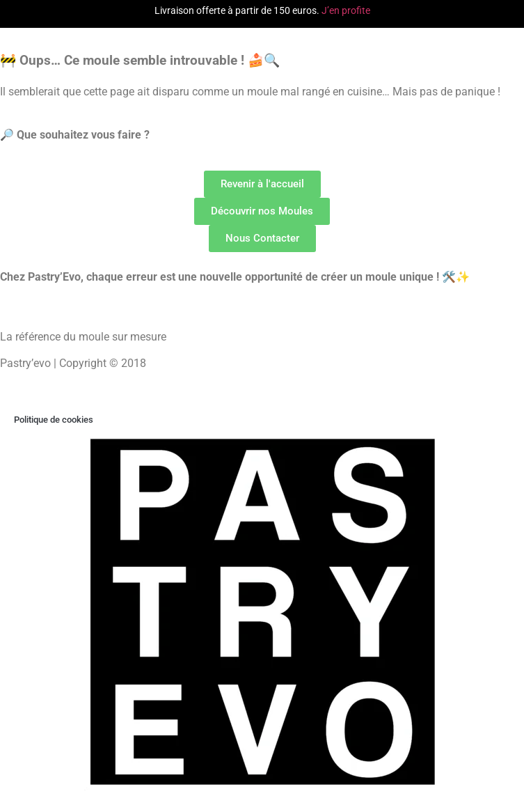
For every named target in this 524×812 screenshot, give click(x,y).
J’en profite (346, 10)
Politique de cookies (54, 420)
